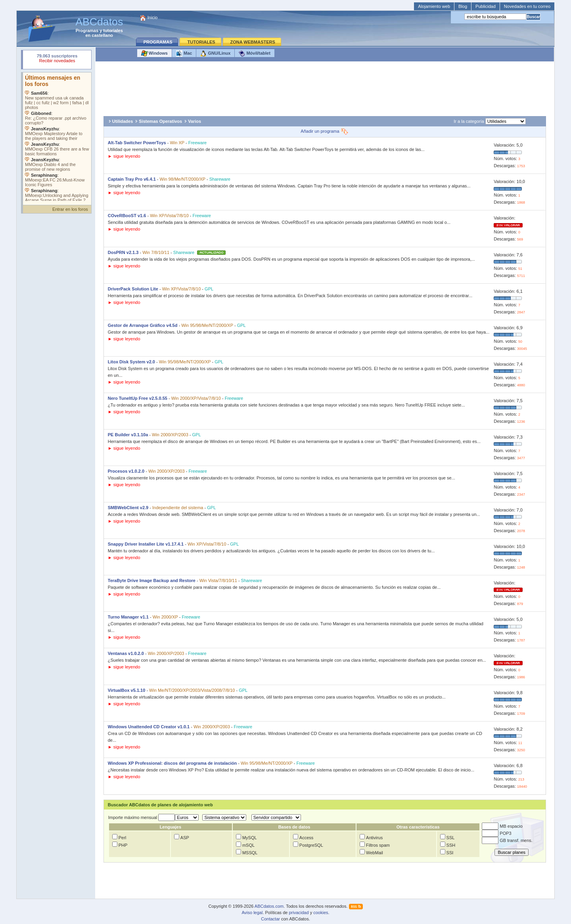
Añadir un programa (325, 131)
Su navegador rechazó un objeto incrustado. (57, 59)
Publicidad (486, 6)
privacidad (299, 913)
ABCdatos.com (269, 906)
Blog (463, 6)
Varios (194, 121)
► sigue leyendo (124, 156)
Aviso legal (252, 913)
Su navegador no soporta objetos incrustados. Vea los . (57, 137)
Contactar (270, 919)
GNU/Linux (215, 53)
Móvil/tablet (255, 53)
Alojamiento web (434, 6)
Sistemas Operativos (160, 121)
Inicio (153, 17)
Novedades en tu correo (527, 6)
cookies (321, 913)
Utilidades (123, 121)
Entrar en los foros (70, 209)
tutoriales (113, 31)
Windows (154, 53)
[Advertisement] (325, 89)
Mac (184, 53)
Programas (87, 31)
